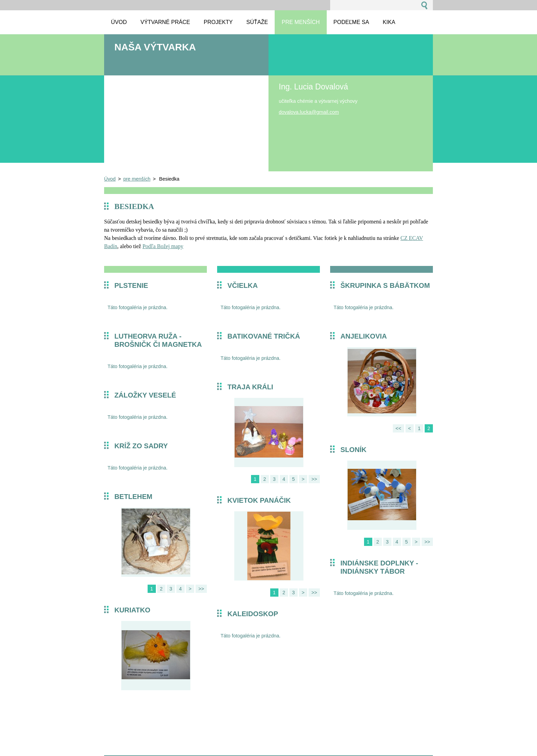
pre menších (137, 179)
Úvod (110, 179)
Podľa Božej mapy (163, 246)
